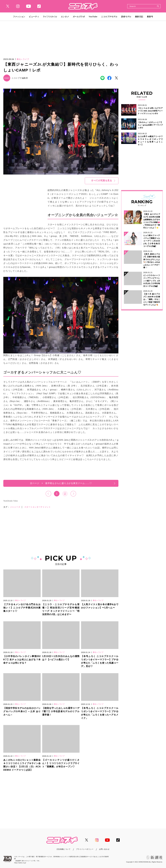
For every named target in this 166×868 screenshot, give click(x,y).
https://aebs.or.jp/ (20, 863)
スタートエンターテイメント (38, 507)
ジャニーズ (15, 507)
